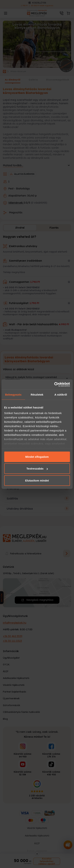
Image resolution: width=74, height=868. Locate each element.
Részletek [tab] (37, 394)
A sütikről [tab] (61, 394)
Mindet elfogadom (37, 457)
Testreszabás (37, 469)
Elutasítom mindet (37, 480)
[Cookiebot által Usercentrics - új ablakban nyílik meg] (54, 385)
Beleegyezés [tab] (13, 394)
